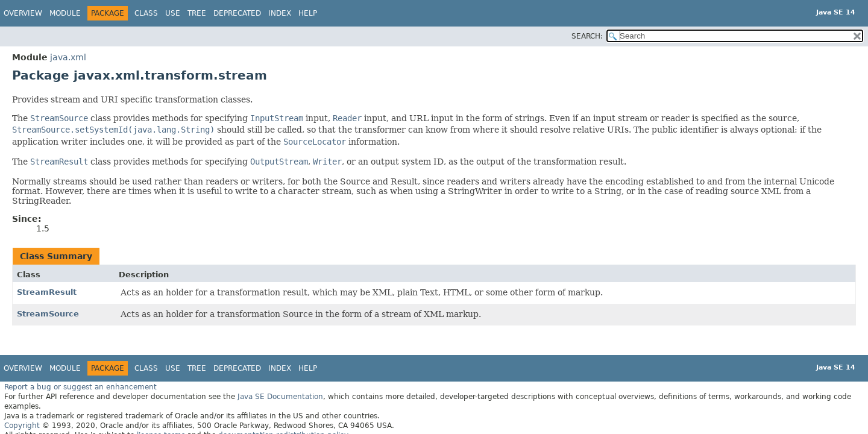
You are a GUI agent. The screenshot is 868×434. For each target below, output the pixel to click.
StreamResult (47, 292)
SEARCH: (587, 36)
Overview (23, 13)
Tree (197, 13)
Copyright (22, 426)
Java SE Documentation (280, 397)
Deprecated (237, 13)
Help (308, 13)
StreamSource (48, 314)
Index (280, 13)
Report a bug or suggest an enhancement (80, 387)
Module (65, 13)
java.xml (68, 57)
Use (173, 13)
